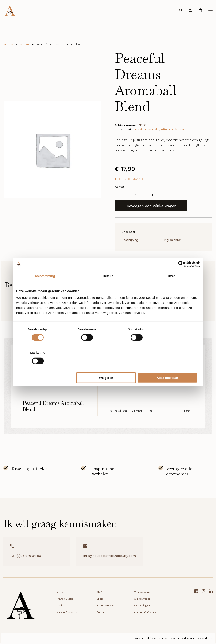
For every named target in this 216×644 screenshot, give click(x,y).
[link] (200, 10)
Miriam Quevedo (67, 613)
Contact (101, 613)
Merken (61, 593)
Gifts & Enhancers (174, 130)
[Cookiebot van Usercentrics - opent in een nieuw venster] (181, 276)
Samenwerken (105, 607)
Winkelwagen (142, 600)
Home (9, 44)
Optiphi (61, 607)
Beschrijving (130, 241)
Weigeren (107, 366)
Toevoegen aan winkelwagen (151, 206)
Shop (100, 600)
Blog (99, 593)
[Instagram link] (204, 608)
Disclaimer (191, 639)
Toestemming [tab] (45, 288)
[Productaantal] (136, 196)
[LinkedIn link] (211, 608)
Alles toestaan (170, 366)
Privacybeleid (140, 639)
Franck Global (65, 600)
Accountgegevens (145, 613)
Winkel (26, 44)
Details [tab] (108, 288)
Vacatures (206, 639)
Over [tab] (171, 288)
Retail (139, 130)
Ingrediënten (173, 241)
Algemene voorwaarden (166, 639)
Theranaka (152, 130)
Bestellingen (142, 607)
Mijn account (142, 593)
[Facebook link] (196, 608)
